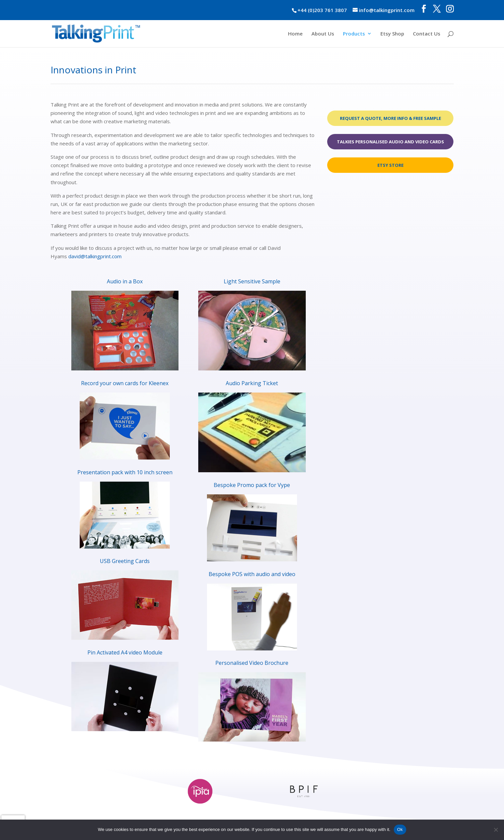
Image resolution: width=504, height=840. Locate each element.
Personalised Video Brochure (252, 663)
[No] (496, 830)
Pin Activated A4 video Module (125, 652)
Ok (400, 829)
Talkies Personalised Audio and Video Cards (390, 142)
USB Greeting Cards (125, 561)
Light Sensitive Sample (252, 281)
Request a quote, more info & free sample (390, 118)
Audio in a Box (125, 281)
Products (354, 34)
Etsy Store (390, 165)
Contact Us (427, 34)
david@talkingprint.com (95, 256)
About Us (323, 34)
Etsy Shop (392, 34)
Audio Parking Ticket (252, 383)
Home (295, 34)
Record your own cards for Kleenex (125, 383)
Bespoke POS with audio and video (252, 574)
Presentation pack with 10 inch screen (125, 472)
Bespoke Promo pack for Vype (252, 485)
